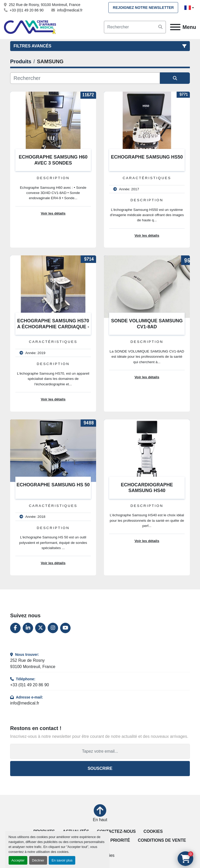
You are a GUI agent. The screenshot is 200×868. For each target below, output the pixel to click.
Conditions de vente (162, 840)
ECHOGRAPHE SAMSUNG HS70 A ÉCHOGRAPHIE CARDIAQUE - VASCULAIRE (53, 327)
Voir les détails (53, 213)
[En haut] (100, 814)
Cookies (153, 831)
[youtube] (65, 628)
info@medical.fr (70, 10)
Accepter (18, 860)
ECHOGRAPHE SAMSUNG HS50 (147, 157)
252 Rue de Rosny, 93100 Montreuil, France (45, 5)
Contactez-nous (116, 831)
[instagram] (53, 628)
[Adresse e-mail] (100, 751)
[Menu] (175, 27)
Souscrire (100, 768)
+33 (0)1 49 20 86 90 (27, 10)
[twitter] (40, 628)
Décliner (38, 860)
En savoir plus (62, 860)
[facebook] (15, 628)
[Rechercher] (85, 78)
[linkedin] (28, 628)
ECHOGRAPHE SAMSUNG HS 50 (53, 485)
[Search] (135, 27)
